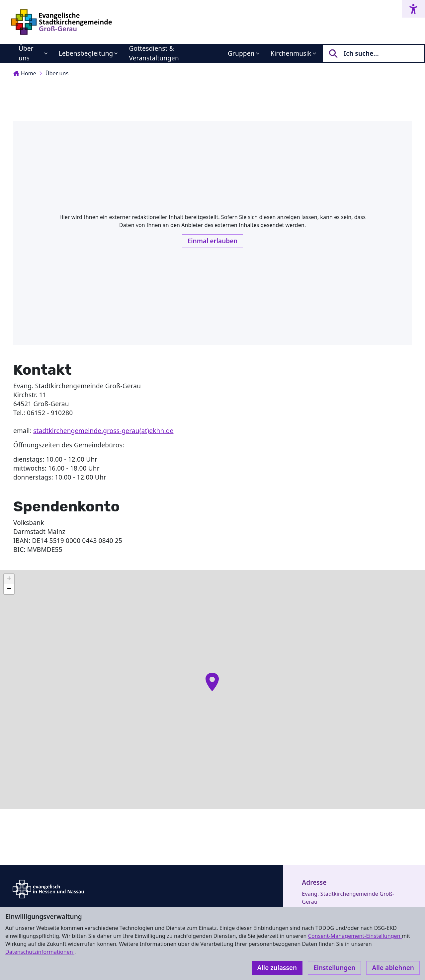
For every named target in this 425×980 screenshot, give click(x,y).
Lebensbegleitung (86, 53)
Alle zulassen (277, 968)
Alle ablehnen (393, 968)
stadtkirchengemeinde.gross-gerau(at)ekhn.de (103, 431)
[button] (212, 682)
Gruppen (241, 53)
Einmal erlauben (213, 241)
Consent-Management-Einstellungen (355, 936)
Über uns (26, 53)
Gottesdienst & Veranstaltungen (154, 53)
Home (25, 73)
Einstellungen (334, 968)
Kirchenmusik (291, 53)
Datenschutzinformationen (40, 952)
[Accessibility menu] (413, 9)
